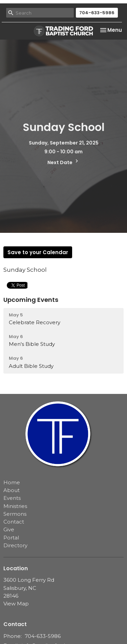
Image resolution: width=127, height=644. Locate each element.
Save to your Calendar (38, 252)
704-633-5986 (97, 13)
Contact (14, 522)
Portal (11, 538)
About (12, 490)
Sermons (15, 514)
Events (12, 498)
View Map (16, 604)
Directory (15, 545)
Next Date (64, 162)
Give (9, 529)
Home (12, 482)
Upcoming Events (31, 300)
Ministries (15, 506)
